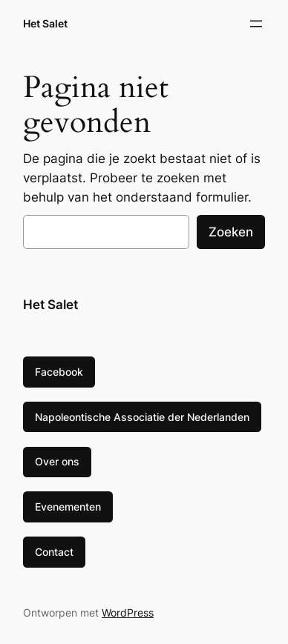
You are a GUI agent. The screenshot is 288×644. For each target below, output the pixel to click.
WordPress (128, 613)
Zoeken (231, 232)
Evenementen (68, 507)
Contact (54, 552)
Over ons (57, 461)
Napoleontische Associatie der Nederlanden (142, 417)
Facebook (59, 372)
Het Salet (45, 23)
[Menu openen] (256, 24)
